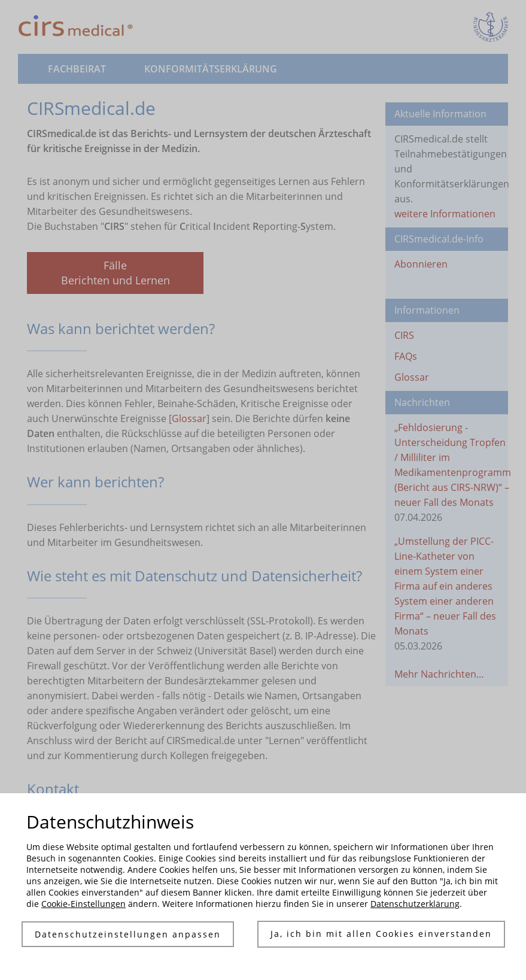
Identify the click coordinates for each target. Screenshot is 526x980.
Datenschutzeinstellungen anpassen (127, 934)
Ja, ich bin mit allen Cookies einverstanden (381, 934)
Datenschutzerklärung (415, 904)
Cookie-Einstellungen (83, 904)
